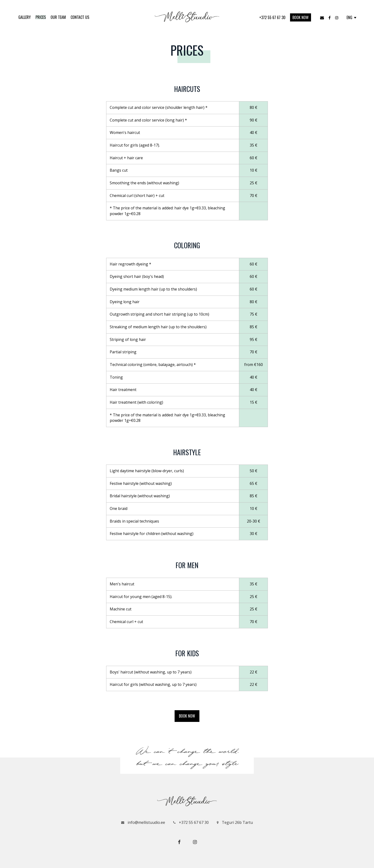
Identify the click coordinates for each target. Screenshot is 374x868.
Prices (41, 17)
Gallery (25, 17)
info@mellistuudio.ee (143, 822)
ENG (351, 17)
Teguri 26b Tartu (235, 822)
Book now (301, 17)
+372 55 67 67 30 (273, 17)
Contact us (80, 17)
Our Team (58, 17)
